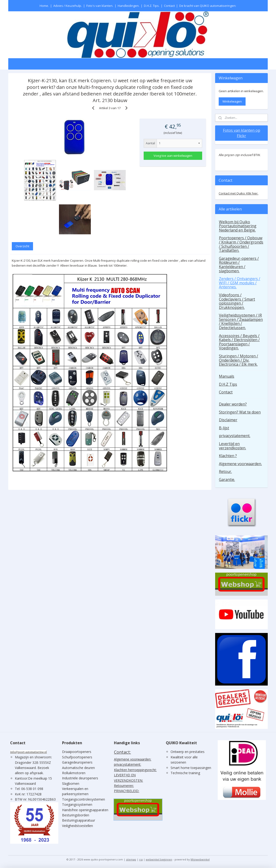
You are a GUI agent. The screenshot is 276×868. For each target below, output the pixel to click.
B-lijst (224, 428)
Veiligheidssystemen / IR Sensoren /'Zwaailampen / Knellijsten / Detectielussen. (241, 321)
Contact (169, 6)
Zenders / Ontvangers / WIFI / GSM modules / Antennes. (240, 283)
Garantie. (227, 479)
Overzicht (22, 246)
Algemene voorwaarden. (240, 464)
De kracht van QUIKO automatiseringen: (208, 6)
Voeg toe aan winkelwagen (173, 156)
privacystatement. (235, 436)
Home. (44, 6)
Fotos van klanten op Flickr (242, 133)
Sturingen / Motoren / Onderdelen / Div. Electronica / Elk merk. (238, 360)
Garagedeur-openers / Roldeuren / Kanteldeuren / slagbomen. (239, 265)
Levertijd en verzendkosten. (232, 446)
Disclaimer (228, 420)
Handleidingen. (129, 6)
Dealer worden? (233, 404)
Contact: (122, 752)
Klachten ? (228, 456)
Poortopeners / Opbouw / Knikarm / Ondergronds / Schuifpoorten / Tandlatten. (241, 244)
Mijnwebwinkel (200, 859)
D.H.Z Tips (228, 384)
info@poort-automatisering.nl (28, 752)
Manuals (227, 376)
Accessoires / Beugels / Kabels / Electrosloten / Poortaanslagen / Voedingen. (239, 342)
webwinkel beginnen (159, 859)
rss (141, 859)
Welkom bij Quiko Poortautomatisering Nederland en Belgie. (238, 226)
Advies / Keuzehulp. (68, 6)
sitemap (131, 859)
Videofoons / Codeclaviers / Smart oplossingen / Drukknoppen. (237, 301)
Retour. (225, 471)
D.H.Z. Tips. (152, 6)
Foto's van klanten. (100, 6)
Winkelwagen (232, 101)
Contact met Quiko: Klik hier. (238, 193)
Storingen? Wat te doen (240, 412)
